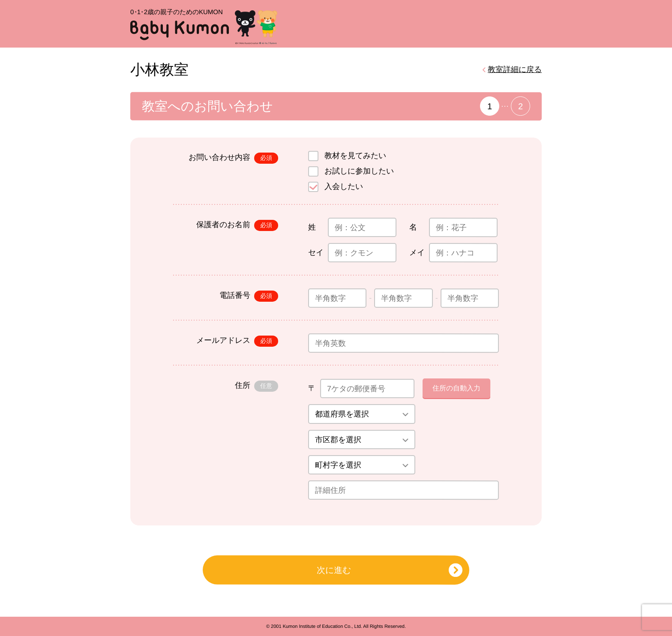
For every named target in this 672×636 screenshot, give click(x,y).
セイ (316, 252)
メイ (417, 252)
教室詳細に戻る (515, 69)
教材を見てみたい (355, 156)
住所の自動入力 (456, 388)
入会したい (344, 186)
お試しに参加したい (359, 171)
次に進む (334, 570)
